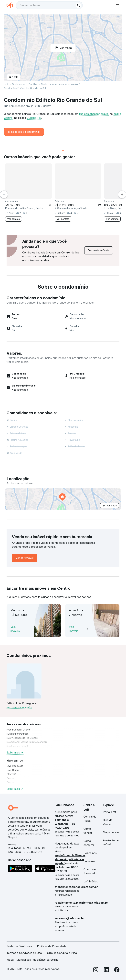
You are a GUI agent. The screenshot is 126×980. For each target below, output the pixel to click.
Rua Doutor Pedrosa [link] (18, 734)
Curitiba (33, 84)
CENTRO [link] (11, 774)
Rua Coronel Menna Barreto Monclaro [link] (27, 742)
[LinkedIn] (106, 970)
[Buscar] (78, 5)
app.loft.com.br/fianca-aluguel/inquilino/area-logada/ (70, 859)
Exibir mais (15, 752)
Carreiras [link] (89, 861)
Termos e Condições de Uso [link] (24, 953)
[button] (63, 499)
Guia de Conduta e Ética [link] (62, 953)
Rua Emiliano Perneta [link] (18, 746)
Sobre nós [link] (90, 853)
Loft (6, 84)
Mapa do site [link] (111, 832)
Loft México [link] (91, 881)
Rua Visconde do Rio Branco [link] (22, 738)
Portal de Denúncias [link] (19, 946)
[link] (99, 250)
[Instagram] (96, 970)
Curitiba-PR (34, 118)
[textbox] (49, 5)
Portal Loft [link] (109, 812)
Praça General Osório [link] (18, 730)
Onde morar (18, 84)
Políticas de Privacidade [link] (52, 946)
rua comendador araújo (94, 114)
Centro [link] (10, 778)
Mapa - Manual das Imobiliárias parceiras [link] (32, 960)
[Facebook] (117, 970)
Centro (45, 84)
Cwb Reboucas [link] (15, 766)
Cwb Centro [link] (13, 770)
